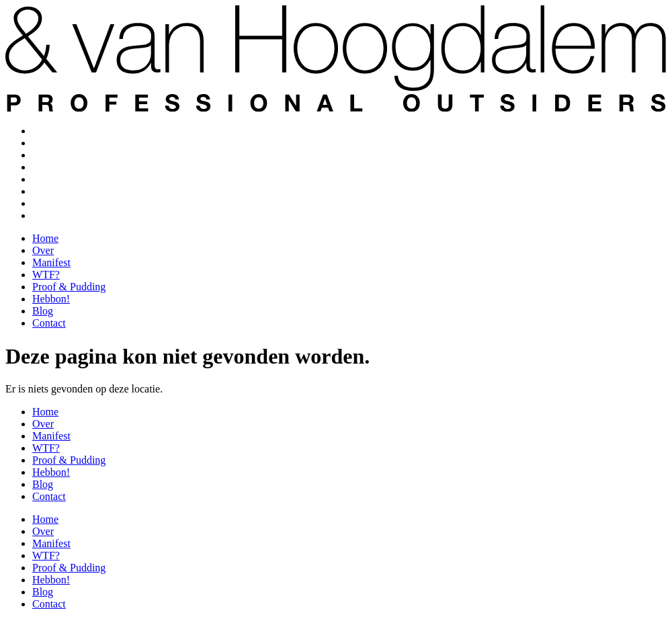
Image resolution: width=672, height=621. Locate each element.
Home (45, 131)
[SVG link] (336, 50)
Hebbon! (51, 191)
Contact (49, 215)
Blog (43, 203)
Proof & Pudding (69, 179)
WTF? (46, 167)
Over (43, 143)
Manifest (51, 155)
